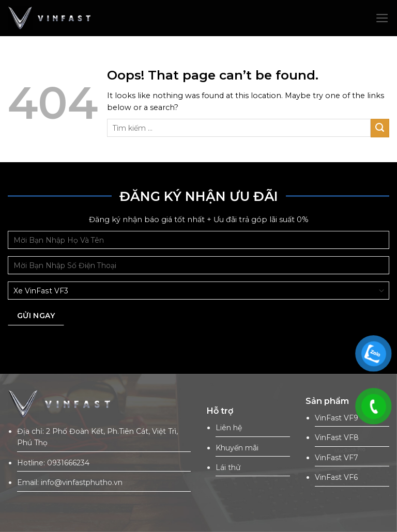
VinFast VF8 (337, 437)
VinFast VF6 (336, 477)
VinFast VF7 (337, 458)
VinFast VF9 (337, 418)
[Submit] (380, 128)
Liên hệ (229, 428)
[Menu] (382, 18)
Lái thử (228, 467)
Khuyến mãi (237, 448)
